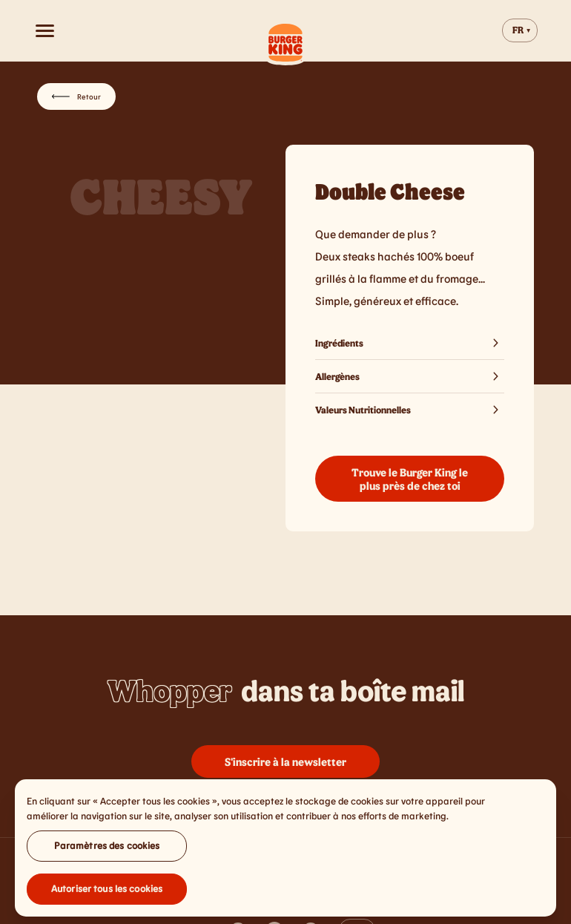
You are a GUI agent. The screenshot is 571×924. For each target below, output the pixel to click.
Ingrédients (410, 343)
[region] (285, 852)
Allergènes (410, 376)
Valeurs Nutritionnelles (410, 410)
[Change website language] (520, 30)
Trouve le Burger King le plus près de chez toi (410, 479)
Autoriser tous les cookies (107, 893)
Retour (76, 96)
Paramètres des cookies (107, 850)
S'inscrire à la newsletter (285, 761)
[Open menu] (44, 30)
